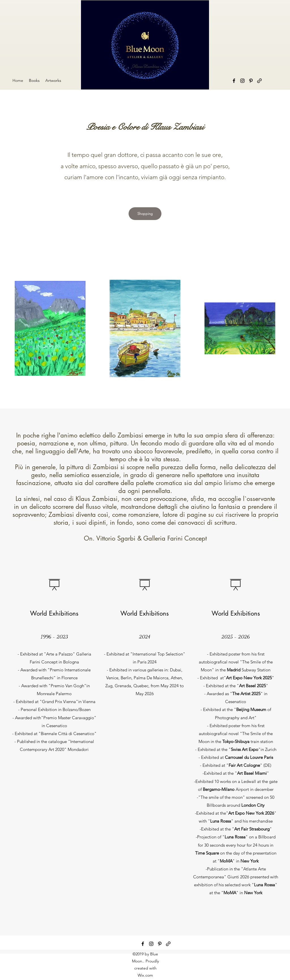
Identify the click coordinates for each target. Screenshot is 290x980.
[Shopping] (145, 214)
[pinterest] (160, 944)
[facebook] (234, 81)
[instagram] (151, 944)
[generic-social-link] (168, 944)
